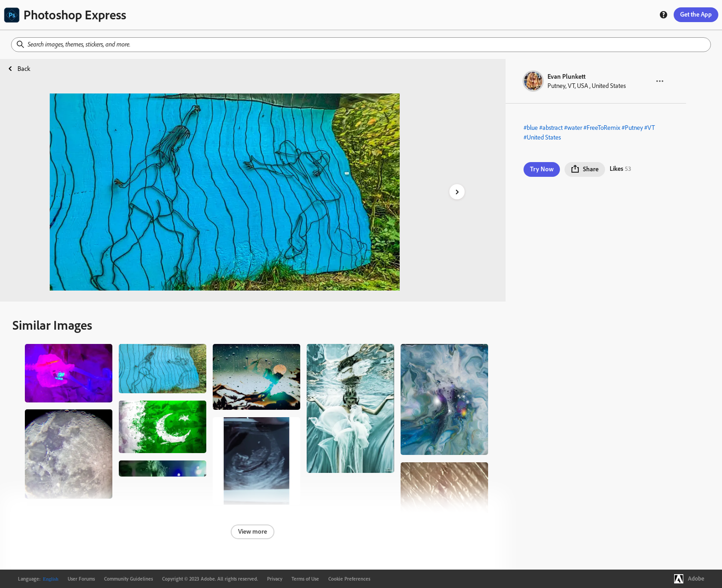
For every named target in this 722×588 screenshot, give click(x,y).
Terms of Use (305, 579)
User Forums (81, 579)
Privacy (275, 579)
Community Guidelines (128, 579)
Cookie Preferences (349, 579)
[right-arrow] (457, 192)
